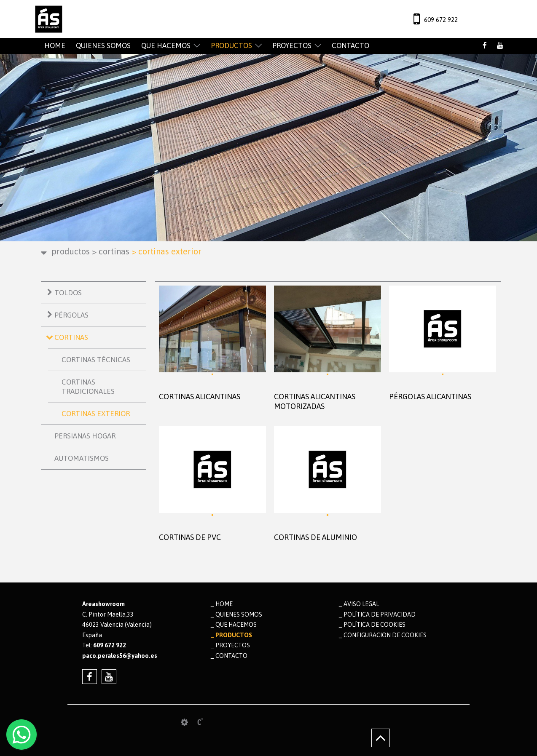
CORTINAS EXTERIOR (96, 414)
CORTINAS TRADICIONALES (88, 387)
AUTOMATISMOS (82, 458)
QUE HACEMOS (166, 45)
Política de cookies (375, 625)
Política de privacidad (380, 614)
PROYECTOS (292, 45)
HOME (55, 45)
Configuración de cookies (385, 635)
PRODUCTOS (231, 45)
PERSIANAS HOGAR (85, 436)
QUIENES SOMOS (103, 45)
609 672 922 (441, 20)
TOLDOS (68, 293)
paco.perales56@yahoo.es (120, 656)
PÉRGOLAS (71, 315)
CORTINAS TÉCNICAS (96, 360)
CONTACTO (350, 45)
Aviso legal (361, 604)
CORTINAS (111, 251)
